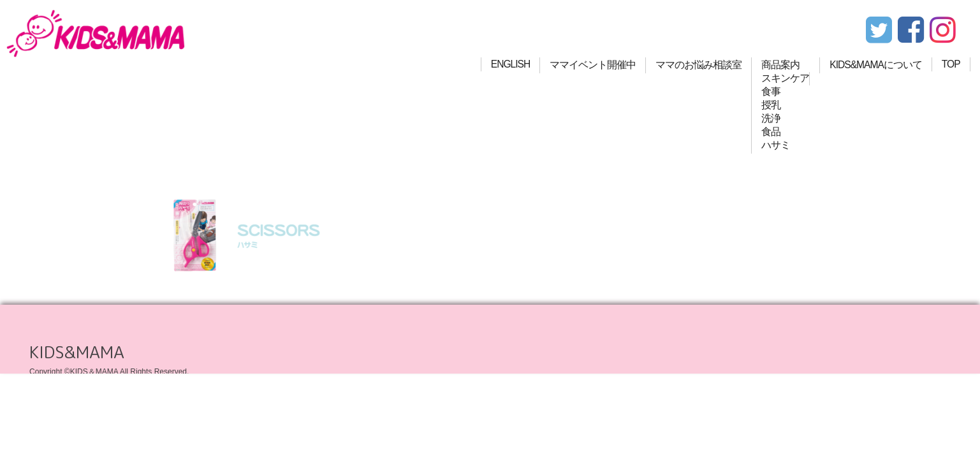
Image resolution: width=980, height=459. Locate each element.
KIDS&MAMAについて (876, 65)
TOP (951, 64)
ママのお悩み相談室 (698, 65)
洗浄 (771, 118)
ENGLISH (510, 64)
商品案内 (780, 65)
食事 (771, 91)
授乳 (771, 105)
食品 (771, 132)
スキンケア (785, 78)
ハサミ (776, 145)
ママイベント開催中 (593, 65)
